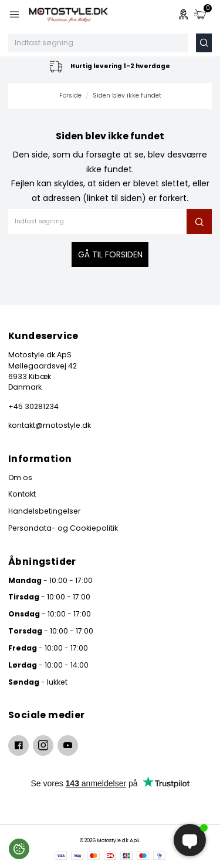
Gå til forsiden (110, 254)
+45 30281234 (33, 406)
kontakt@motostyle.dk (50, 425)
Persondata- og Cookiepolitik (63, 528)
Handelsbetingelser (44, 511)
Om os (20, 477)
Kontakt (22, 494)
